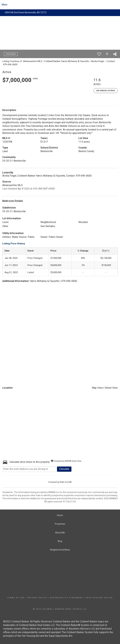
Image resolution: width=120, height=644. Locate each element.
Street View (111, 388)
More (4, 5)
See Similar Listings (106, 91)
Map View (97, 388)
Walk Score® (66, 482)
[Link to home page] (60, 5)
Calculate (64, 469)
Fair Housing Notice (99, 598)
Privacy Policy (37, 598)
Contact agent (11, 54)
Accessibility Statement (67, 598)
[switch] (99, 54)
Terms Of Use (16, 598)
